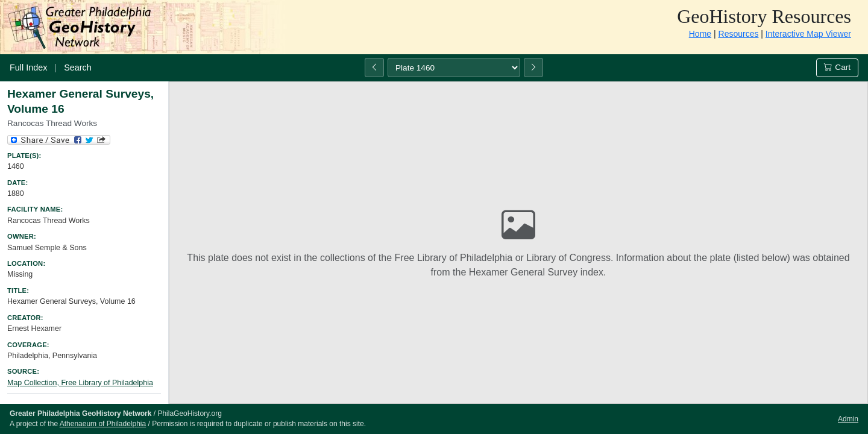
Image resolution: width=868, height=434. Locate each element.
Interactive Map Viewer (808, 34)
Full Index (28, 68)
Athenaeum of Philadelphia (103, 424)
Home (700, 34)
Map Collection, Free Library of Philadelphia (80, 383)
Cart (837, 67)
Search (78, 68)
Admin (848, 419)
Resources (739, 34)
